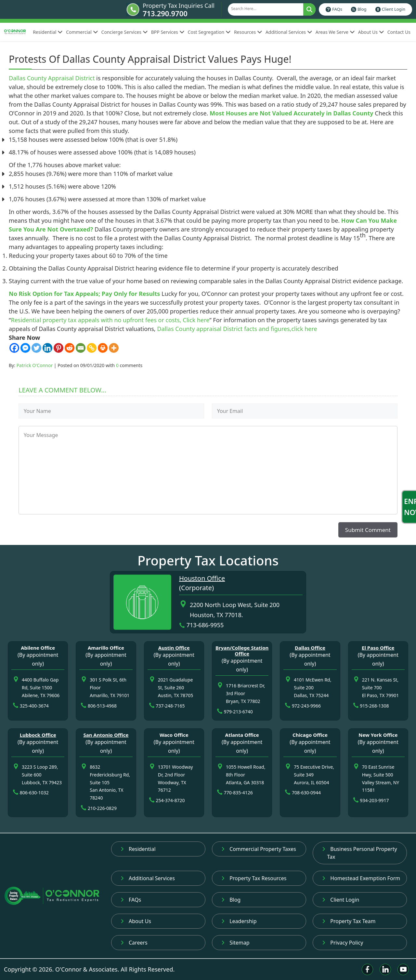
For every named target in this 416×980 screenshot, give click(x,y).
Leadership (239, 921)
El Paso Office (378, 648)
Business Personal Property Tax (359, 853)
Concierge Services (125, 32)
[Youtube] (403, 969)
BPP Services (168, 32)
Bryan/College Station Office (242, 651)
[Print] (103, 348)
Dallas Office (310, 648)
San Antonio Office (106, 735)
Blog (362, 9)
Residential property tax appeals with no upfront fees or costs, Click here (110, 320)
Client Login (394, 9)
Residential (48, 32)
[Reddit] (70, 348)
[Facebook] (14, 348)
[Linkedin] (47, 348)
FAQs (337, 9)
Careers (134, 943)
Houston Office (202, 578)
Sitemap (235, 943)
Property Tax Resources (254, 878)
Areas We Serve (335, 32)
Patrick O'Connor (35, 365)
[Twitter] (36, 348)
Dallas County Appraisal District (52, 78)
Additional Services (289, 32)
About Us (371, 32)
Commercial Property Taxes (259, 849)
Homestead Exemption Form (361, 878)
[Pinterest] (58, 348)
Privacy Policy (343, 943)
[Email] (81, 348)
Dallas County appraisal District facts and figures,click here (237, 329)
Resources (248, 32)
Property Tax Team (349, 921)
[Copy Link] (92, 348)
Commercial (82, 32)
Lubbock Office (38, 735)
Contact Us (399, 32)
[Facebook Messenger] (25, 348)
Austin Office (174, 648)
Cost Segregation (209, 32)
